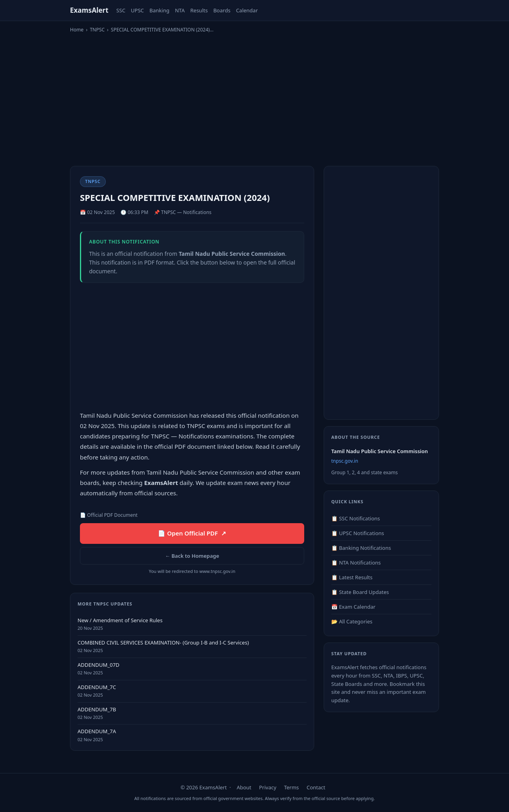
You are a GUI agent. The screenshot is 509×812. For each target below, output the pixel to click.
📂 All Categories (352, 621)
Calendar (247, 10)
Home (77, 30)
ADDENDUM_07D (98, 665)
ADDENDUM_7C (97, 687)
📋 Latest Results (352, 577)
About (244, 787)
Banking (159, 10)
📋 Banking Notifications (361, 548)
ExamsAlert (89, 10)
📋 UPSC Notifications (358, 533)
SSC (121, 10)
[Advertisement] (254, 96)
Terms (291, 787)
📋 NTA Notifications (356, 563)
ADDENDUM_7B (97, 709)
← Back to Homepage (192, 556)
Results (199, 10)
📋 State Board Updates (360, 592)
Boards (222, 10)
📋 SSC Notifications (356, 518)
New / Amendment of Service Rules (120, 620)
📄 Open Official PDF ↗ (192, 533)
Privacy (267, 787)
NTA (180, 10)
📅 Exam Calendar (353, 607)
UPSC (137, 10)
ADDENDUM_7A (97, 731)
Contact (316, 787)
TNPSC (97, 30)
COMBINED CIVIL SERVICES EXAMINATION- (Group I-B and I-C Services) (163, 643)
